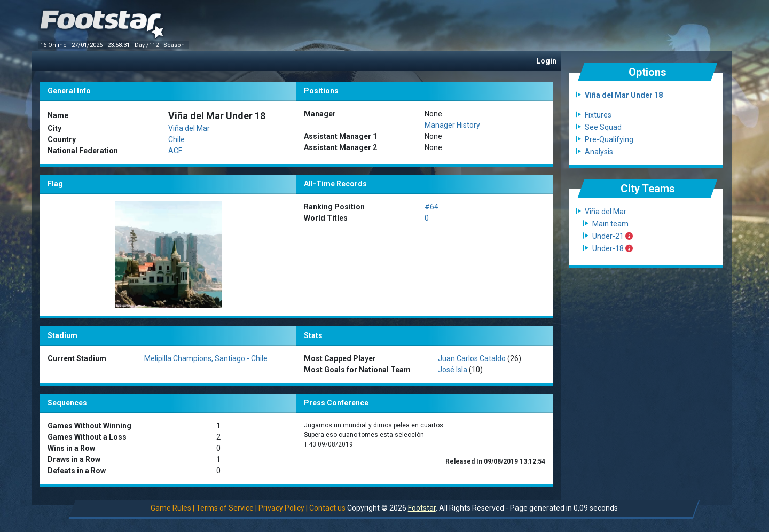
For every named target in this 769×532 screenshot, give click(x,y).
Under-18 (613, 248)
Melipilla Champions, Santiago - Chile (206, 358)
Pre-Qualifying (609, 139)
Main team (610, 224)
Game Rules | (172, 508)
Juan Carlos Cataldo (472, 358)
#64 (431, 207)
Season (175, 45)
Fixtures (598, 115)
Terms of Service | (226, 508)
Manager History (452, 125)
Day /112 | (149, 45)
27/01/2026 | (89, 45)
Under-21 (613, 236)
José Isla (453, 370)
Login (546, 61)
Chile (176, 139)
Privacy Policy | (283, 508)
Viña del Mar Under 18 (624, 95)
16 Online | (56, 45)
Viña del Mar (189, 128)
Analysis (599, 152)
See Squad (603, 127)
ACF (175, 151)
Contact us (327, 508)
